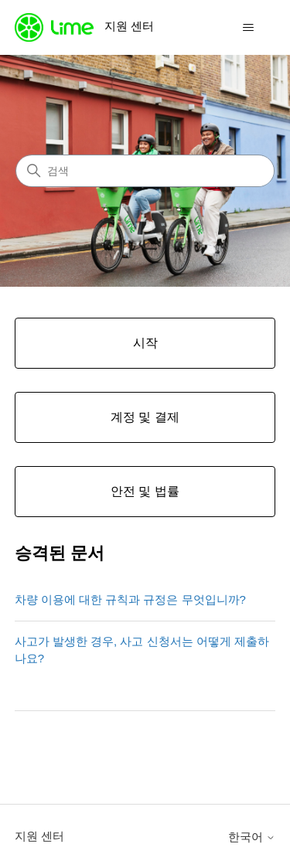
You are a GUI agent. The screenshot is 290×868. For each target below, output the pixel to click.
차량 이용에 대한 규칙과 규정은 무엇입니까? (130, 599)
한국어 (252, 837)
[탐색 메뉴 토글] (248, 28)
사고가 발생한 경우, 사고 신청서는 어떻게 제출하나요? (142, 650)
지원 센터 (39, 836)
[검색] (145, 171)
